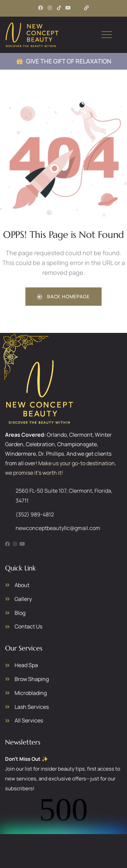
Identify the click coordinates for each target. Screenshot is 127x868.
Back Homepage (63, 296)
